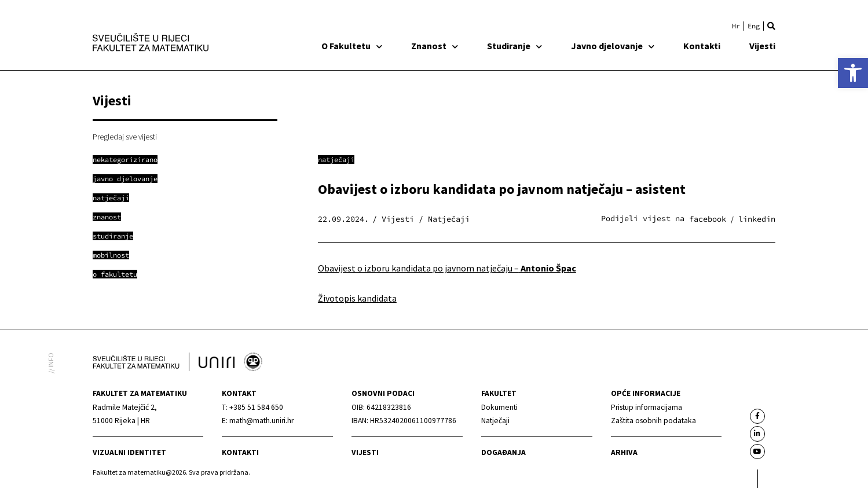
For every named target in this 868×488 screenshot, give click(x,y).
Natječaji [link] (336, 159)
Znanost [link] (435, 46)
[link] (853, 73)
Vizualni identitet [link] (129, 452)
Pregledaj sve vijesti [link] (125, 137)
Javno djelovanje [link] (613, 46)
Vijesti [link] (762, 46)
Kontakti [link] (702, 46)
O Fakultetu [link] (352, 46)
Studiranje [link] (514, 46)
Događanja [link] (503, 452)
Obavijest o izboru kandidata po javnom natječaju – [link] (447, 268)
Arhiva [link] (624, 452)
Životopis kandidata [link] (357, 298)
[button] (771, 26)
